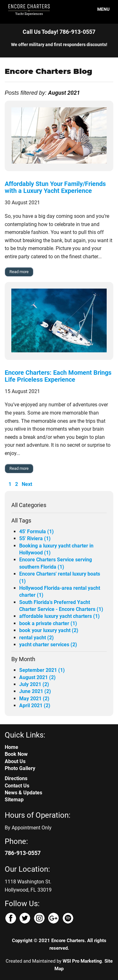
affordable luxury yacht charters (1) (59, 616)
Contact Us (17, 786)
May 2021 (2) (34, 699)
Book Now (16, 754)
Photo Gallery (20, 768)
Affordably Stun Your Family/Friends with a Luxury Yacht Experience (55, 187)
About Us (15, 761)
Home (11, 747)
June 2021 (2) (35, 691)
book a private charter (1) (48, 623)
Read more (19, 272)
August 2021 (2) (37, 677)
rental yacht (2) (37, 638)
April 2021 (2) (35, 705)
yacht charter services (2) (48, 645)
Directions (16, 778)
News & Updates (23, 793)
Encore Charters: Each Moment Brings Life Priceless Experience (58, 376)
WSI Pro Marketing (82, 961)
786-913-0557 (77, 32)
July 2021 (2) (34, 684)
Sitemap (14, 800)
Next (27, 484)
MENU (100, 9)
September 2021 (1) (42, 670)
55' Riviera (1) (35, 538)
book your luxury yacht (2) (49, 630)
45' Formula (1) (37, 532)
